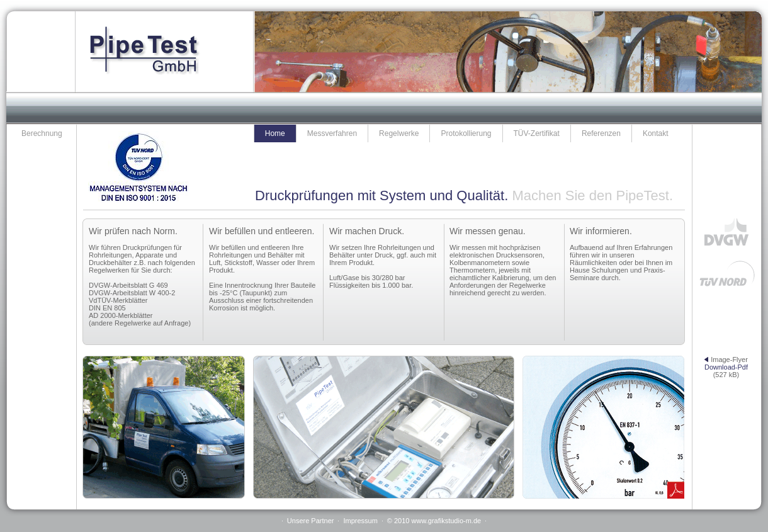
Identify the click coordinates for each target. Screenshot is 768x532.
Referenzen (601, 133)
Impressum (360, 521)
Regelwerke (399, 133)
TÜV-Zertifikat (537, 133)
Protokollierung (466, 133)
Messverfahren (332, 133)
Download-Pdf (726, 367)
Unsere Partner (311, 521)
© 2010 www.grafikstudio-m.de (434, 521)
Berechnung (42, 133)
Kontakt (656, 133)
